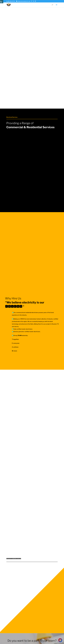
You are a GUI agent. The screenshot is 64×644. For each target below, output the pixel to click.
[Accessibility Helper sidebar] (2, 2)
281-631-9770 (11, 1)
